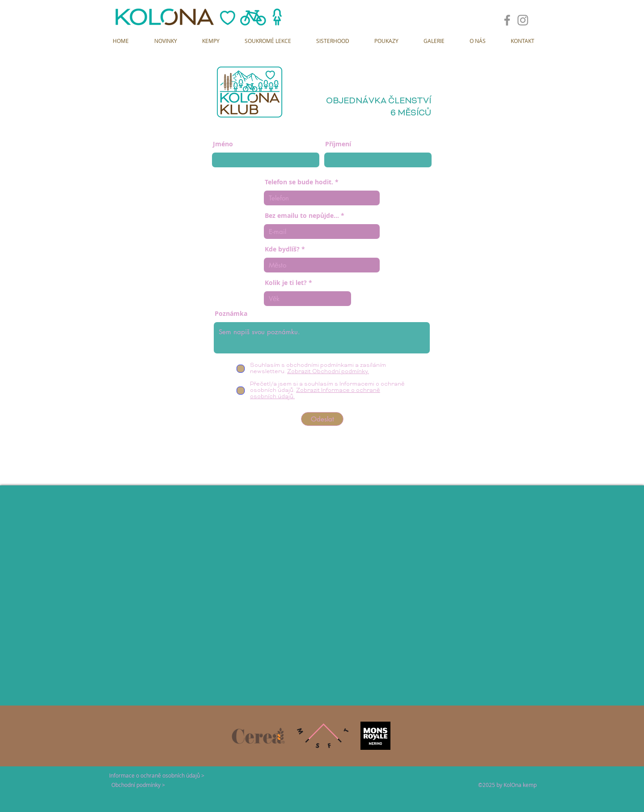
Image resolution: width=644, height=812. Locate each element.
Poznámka (231, 314)
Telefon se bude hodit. (299, 182)
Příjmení (338, 144)
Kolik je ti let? (286, 283)
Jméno (223, 144)
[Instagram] (523, 20)
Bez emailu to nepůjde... (302, 216)
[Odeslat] (322, 419)
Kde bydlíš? (282, 249)
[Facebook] (507, 20)
